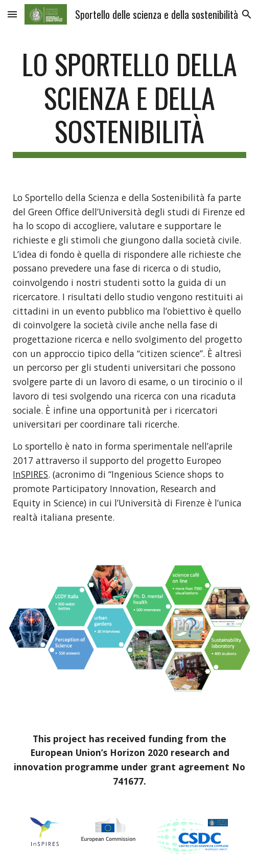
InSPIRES (30, 474)
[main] (129, 103)
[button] (12, 14)
